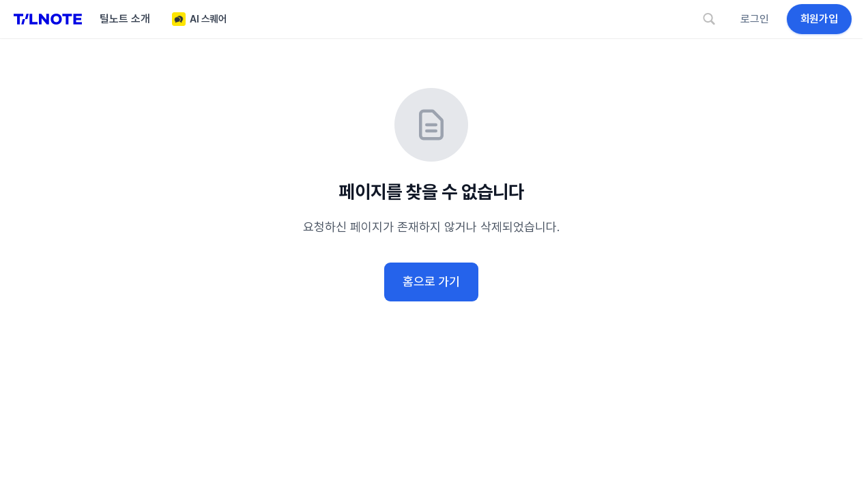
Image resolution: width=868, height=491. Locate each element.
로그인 (755, 19)
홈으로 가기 (431, 281)
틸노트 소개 (125, 19)
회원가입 (819, 19)
